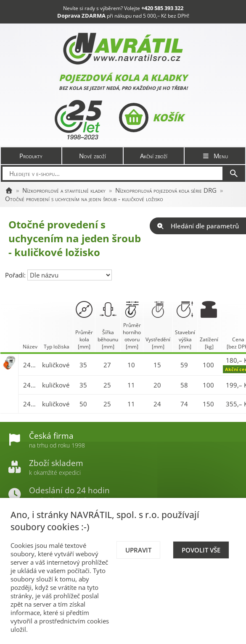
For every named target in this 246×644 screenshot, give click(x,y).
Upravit (138, 550)
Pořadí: (16, 275)
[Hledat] (234, 173)
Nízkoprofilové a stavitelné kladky (64, 190)
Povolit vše (201, 550)
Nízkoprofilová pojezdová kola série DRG (166, 190)
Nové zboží (93, 156)
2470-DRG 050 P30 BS (30, 404)
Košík (151, 118)
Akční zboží (154, 156)
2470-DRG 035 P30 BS (30, 385)
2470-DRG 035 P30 (30, 365)
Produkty (31, 156)
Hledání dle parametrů (198, 226)
